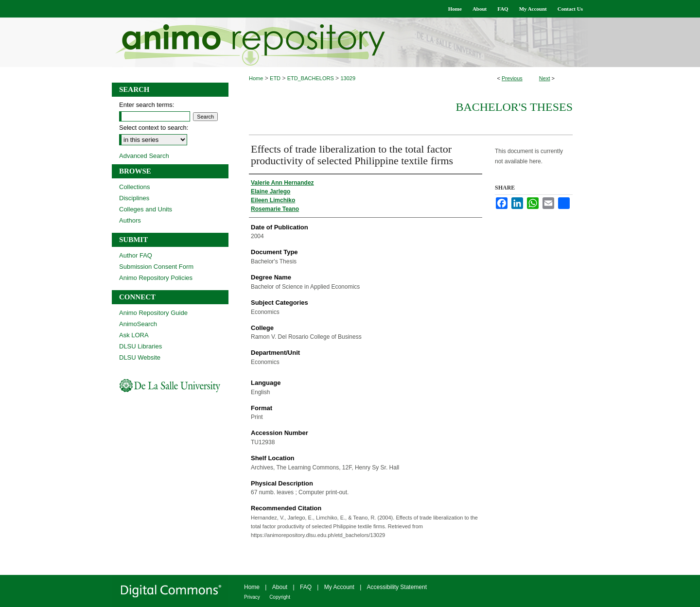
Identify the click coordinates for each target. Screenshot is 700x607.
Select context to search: (154, 128)
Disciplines (134, 198)
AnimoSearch (138, 324)
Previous (512, 78)
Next (545, 78)
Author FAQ (136, 255)
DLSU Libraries (140, 346)
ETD (275, 78)
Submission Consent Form (156, 267)
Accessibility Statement (397, 587)
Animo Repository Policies (156, 278)
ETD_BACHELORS (311, 78)
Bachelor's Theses (514, 107)
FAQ (306, 587)
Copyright (280, 597)
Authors (130, 220)
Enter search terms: (147, 105)
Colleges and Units (146, 209)
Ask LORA (134, 335)
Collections (135, 187)
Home (256, 78)
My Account (339, 587)
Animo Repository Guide (153, 313)
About (280, 587)
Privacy (252, 597)
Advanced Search (144, 156)
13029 (348, 78)
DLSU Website (140, 357)
